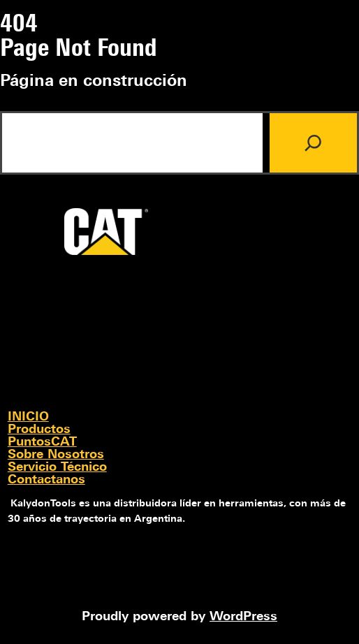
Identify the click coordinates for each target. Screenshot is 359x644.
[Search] (313, 142)
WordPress (243, 617)
